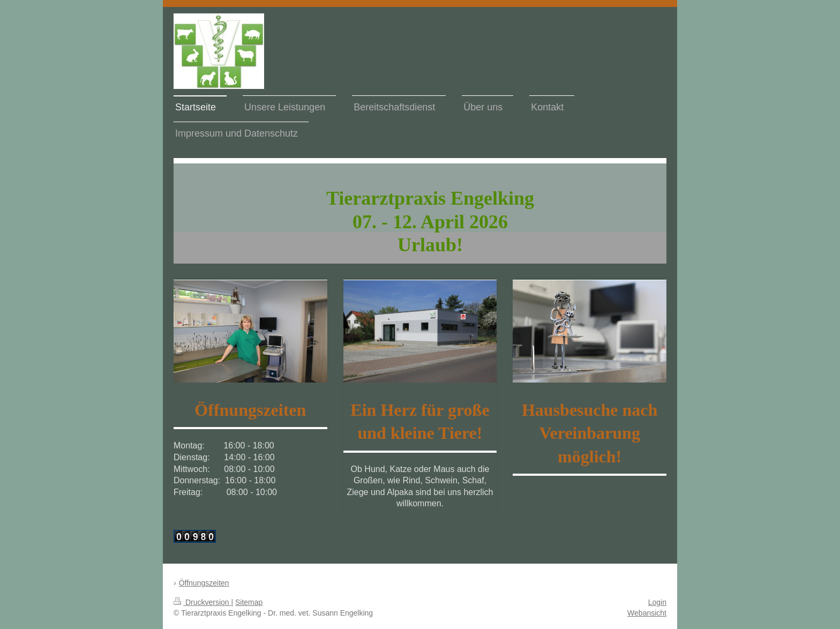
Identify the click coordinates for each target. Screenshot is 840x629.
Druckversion (202, 602)
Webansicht (647, 613)
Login (657, 602)
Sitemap (249, 602)
